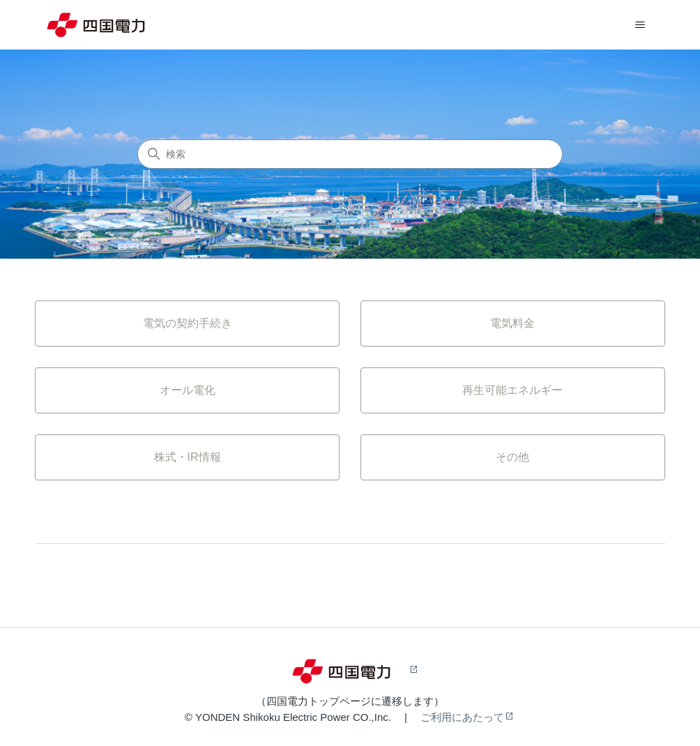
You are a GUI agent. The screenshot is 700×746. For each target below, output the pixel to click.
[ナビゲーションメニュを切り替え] (640, 25)
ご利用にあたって (462, 717)
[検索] (350, 154)
